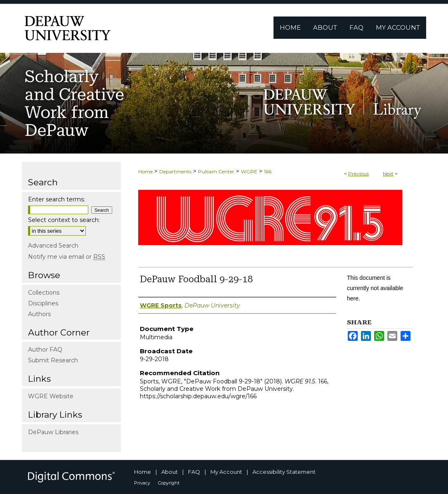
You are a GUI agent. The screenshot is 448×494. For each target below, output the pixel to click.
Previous (358, 174)
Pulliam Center (216, 171)
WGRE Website (51, 396)
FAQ (194, 472)
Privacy (142, 483)
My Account (226, 472)
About (170, 472)
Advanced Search (53, 246)
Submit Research (53, 360)
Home (145, 171)
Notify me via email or (67, 257)
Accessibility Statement (284, 472)
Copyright (169, 483)
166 (268, 171)
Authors (39, 314)
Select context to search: (64, 220)
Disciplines (43, 303)
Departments (175, 171)
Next (388, 174)
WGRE (249, 171)
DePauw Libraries (53, 432)
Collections (44, 293)
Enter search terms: (57, 199)
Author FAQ (45, 350)
